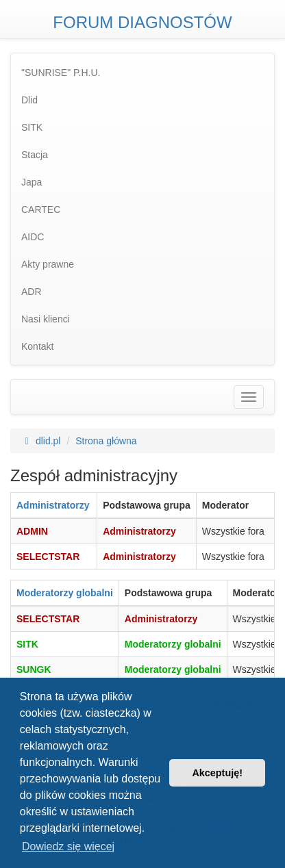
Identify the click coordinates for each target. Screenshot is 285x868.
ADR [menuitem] (32, 292)
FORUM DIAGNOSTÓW (142, 22)
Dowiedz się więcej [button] (68, 846)
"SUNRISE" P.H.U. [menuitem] (61, 73)
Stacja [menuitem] (35, 155)
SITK (27, 644)
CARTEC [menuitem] (41, 209)
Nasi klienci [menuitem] (46, 319)
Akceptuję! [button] (217, 773)
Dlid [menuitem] (29, 100)
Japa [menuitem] (32, 182)
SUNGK (34, 669)
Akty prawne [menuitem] (48, 264)
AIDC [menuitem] (33, 237)
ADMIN (32, 531)
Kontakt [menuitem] (37, 346)
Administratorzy (53, 505)
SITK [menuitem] (32, 127)
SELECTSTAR (48, 557)
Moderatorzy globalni (65, 593)
